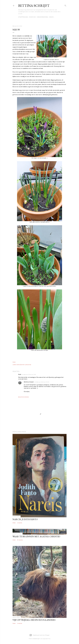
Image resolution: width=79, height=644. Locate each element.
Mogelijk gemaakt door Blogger (40, 635)
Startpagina (23, 17)
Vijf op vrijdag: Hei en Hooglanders (34, 620)
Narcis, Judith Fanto (25, 519)
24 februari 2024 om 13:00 (42, 382)
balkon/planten (21, 365)
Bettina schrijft (34, 6)
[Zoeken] (65, 5)
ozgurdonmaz (46, 639)
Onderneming (42, 17)
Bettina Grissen (29, 382)
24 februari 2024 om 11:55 (29, 374)
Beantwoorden (23, 397)
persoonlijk (28, 365)
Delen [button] (14, 362)
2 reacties (20, 523)
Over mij (32, 17)
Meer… (52, 17)
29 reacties (20, 540)
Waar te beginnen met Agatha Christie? (36, 536)
